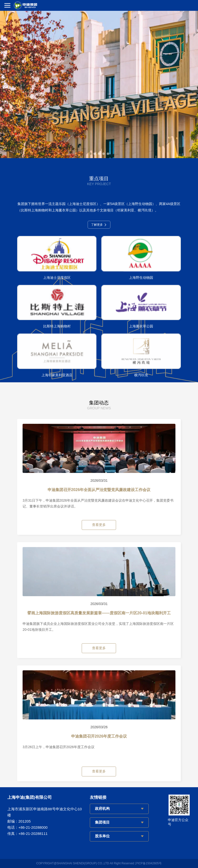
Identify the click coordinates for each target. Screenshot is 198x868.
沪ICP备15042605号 (148, 863)
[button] (90, 154)
